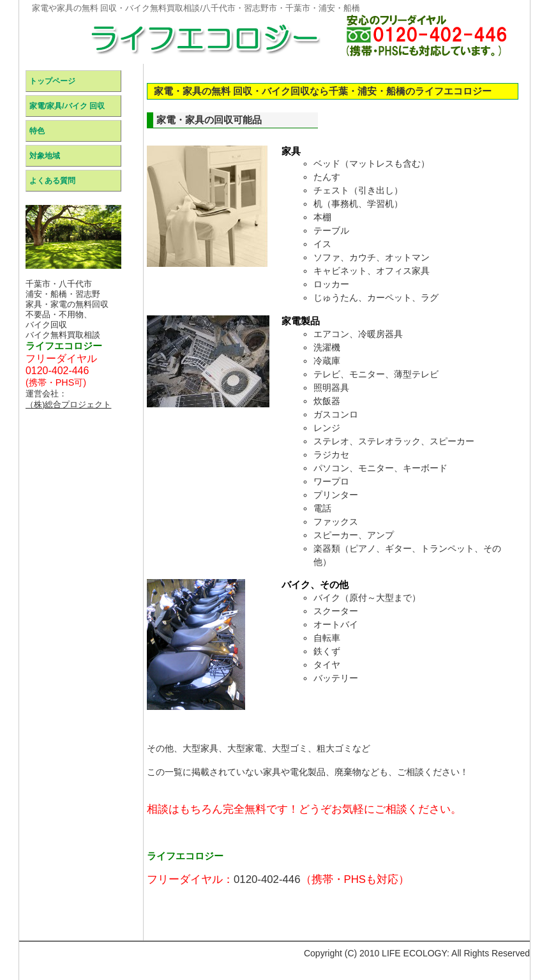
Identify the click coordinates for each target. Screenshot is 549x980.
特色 (37, 131)
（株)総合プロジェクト (68, 404)
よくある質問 (52, 181)
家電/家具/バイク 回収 (67, 106)
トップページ (52, 81)
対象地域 (45, 156)
